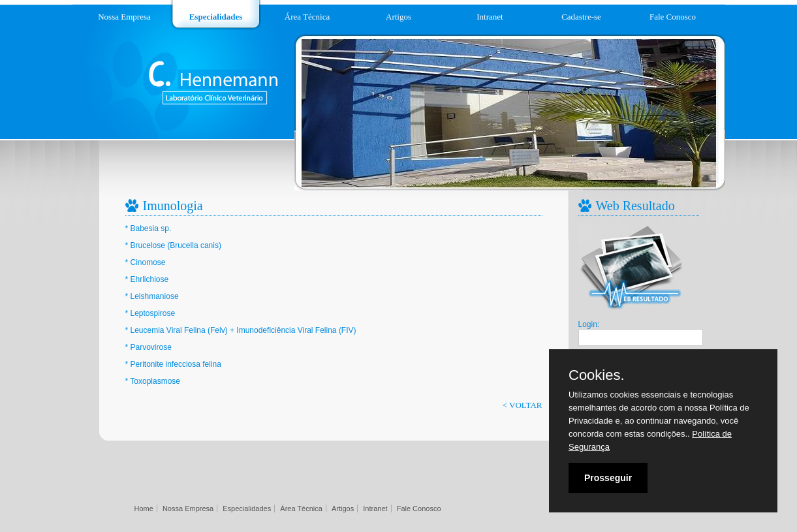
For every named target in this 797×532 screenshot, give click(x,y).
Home (144, 509)
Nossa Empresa (124, 17)
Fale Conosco (673, 17)
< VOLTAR (523, 405)
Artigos (398, 17)
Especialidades (216, 17)
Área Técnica (307, 17)
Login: (589, 324)
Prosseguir (608, 478)
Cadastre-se (581, 17)
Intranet (490, 17)
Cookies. (597, 375)
